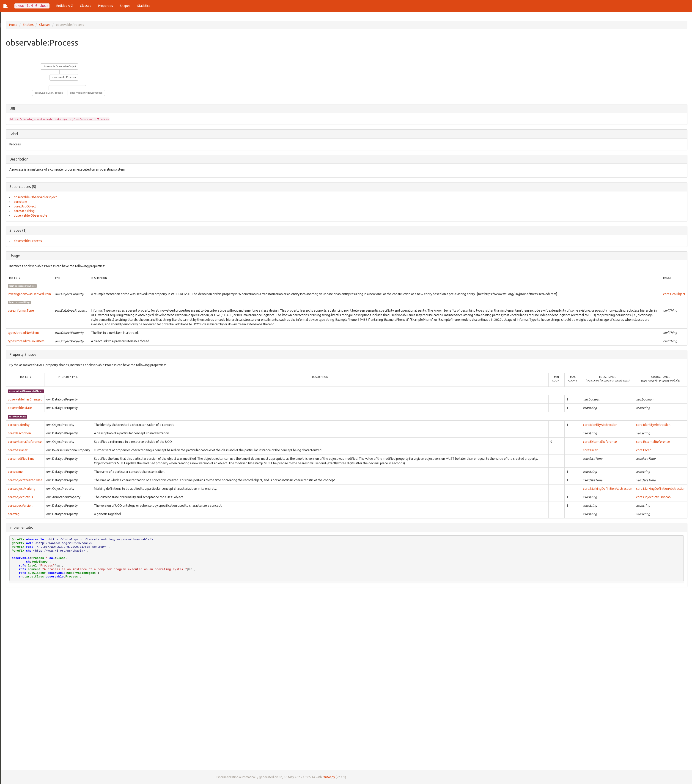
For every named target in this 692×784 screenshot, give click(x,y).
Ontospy (328, 777)
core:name (14, 472)
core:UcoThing (23, 211)
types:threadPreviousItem (25, 341)
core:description (18, 433)
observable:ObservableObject (58, 66)
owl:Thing (24, 302)
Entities (27, 25)
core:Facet (590, 450)
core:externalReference (24, 442)
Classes (86, 6)
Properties (106, 6)
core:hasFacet (16, 450)
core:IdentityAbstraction (600, 425)
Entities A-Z (65, 6)
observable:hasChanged (24, 399)
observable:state (19, 408)
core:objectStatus (19, 497)
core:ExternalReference (600, 442)
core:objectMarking (20, 489)
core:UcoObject (24, 206)
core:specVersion (19, 506)
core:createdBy (18, 425)
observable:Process (63, 77)
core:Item (19, 202)
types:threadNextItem (22, 333)
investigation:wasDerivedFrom (28, 294)
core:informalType (20, 310)
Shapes (125, 6)
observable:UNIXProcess (48, 93)
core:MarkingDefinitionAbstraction (608, 489)
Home (12, 25)
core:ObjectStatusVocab (653, 497)
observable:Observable (29, 215)
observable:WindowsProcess (85, 93)
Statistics (144, 6)
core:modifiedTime (20, 459)
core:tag (12, 514)
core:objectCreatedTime (24, 480)
